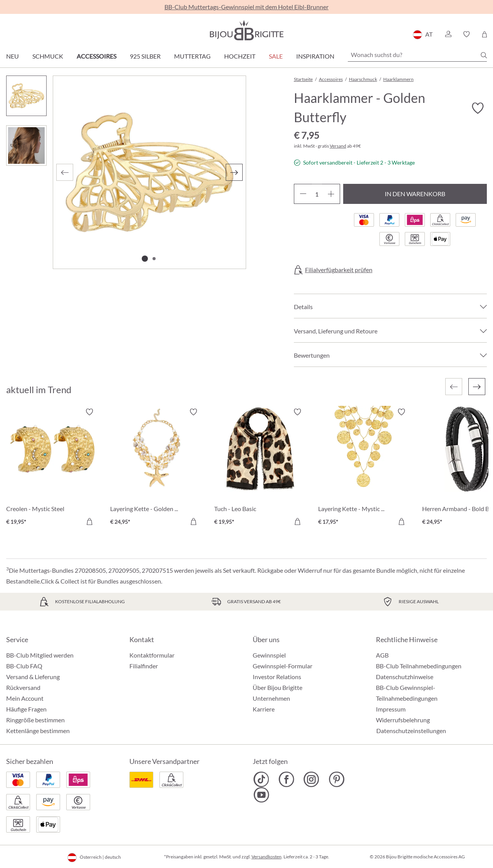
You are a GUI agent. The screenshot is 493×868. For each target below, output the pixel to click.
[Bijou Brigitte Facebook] (286, 779)
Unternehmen (271, 698)
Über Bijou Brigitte (278, 687)
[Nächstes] (234, 172)
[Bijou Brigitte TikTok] (261, 779)
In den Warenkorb (415, 194)
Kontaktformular (152, 655)
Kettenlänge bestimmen (38, 731)
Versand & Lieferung (33, 677)
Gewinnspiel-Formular (283, 666)
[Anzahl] (317, 194)
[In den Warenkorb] (89, 521)
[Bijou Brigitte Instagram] (311, 779)
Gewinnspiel (269, 655)
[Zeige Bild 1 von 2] (145, 259)
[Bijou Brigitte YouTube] (261, 795)
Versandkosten (267, 857)
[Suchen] (484, 55)
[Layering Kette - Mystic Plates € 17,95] (364, 468)
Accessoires (96, 56)
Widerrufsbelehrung (403, 720)
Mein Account (25, 698)
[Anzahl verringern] (303, 194)
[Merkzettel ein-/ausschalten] (478, 108)
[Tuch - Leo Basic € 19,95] (260, 468)
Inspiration (315, 56)
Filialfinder (144, 666)
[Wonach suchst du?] (417, 55)
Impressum (391, 709)
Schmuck (48, 56)
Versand (338, 146)
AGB (382, 655)
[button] (448, 34)
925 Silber (145, 56)
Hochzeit (240, 56)
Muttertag (192, 56)
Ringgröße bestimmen (35, 720)
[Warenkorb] (484, 34)
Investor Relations (277, 677)
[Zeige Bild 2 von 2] (154, 259)
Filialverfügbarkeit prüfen (339, 270)
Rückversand (23, 687)
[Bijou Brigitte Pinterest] (336, 779)
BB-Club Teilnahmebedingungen (419, 666)
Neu (13, 56)
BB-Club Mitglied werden (40, 655)
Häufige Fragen (26, 709)
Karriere (264, 709)
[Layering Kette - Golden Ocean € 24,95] (156, 468)
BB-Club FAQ (24, 666)
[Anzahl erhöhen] (331, 194)
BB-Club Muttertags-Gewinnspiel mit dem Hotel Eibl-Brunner (246, 7)
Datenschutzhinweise (405, 677)
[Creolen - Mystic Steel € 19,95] (52, 468)
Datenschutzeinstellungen (411, 731)
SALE (276, 56)
